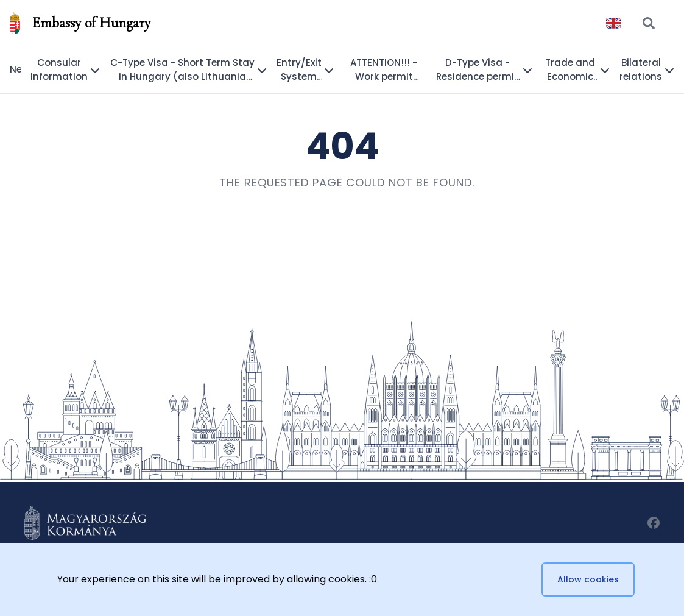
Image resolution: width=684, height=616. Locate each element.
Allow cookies (588, 579)
